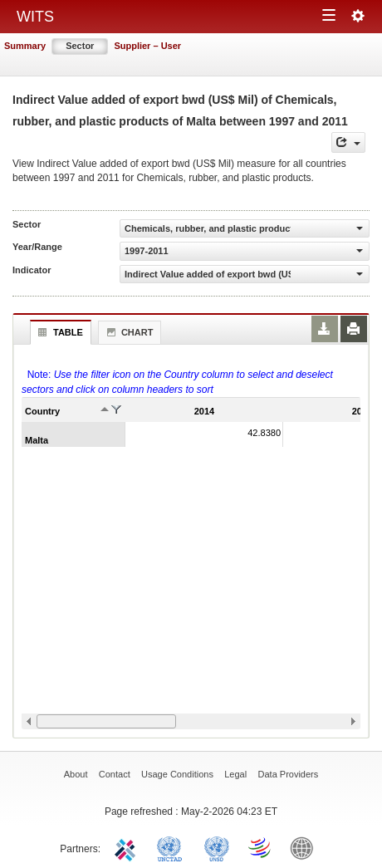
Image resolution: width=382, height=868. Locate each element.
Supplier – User (147, 46)
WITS (35, 17)
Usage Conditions (177, 774)
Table (59, 332)
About (76, 774)
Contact (115, 774)
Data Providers (289, 774)
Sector (80, 46)
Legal (235, 774)
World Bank (306, 847)
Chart (128, 332)
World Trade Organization (261, 847)
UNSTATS (217, 847)
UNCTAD (173, 847)
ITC (128, 847)
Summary (25, 46)
